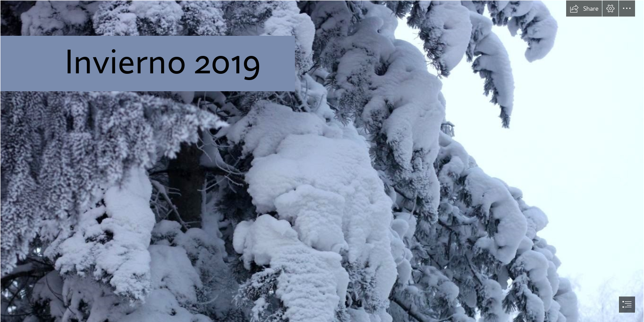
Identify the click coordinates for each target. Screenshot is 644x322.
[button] (584, 8)
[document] (322, 161)
